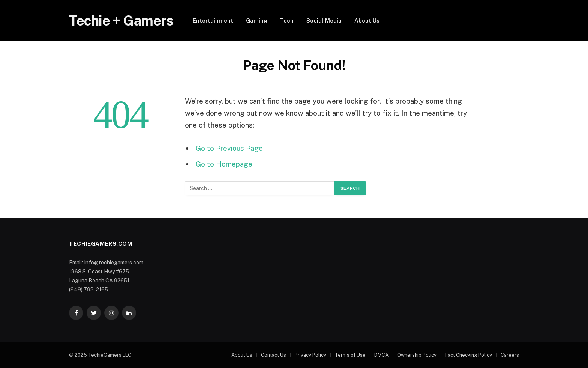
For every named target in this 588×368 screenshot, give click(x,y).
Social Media (324, 20)
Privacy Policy (310, 355)
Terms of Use (350, 355)
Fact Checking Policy (469, 355)
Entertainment (213, 20)
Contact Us (274, 355)
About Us (367, 20)
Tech (287, 20)
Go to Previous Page (229, 148)
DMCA (381, 355)
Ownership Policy (417, 355)
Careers (510, 355)
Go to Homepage (224, 164)
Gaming (257, 20)
